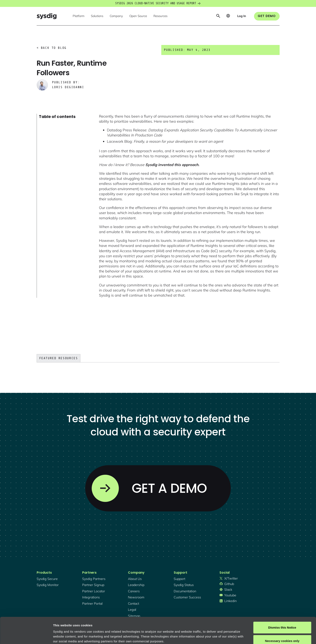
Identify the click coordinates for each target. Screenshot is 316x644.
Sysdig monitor (48, 585)
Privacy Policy (109, 625)
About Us (135, 579)
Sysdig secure (47, 579)
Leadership (136, 585)
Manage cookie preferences (73, 636)
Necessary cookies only (282, 615)
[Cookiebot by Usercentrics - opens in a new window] (26, 636)
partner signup (93, 585)
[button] (79, 16)
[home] (47, 16)
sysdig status (184, 585)
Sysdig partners (94, 579)
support (179, 579)
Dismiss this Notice (282, 601)
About (137, 625)
